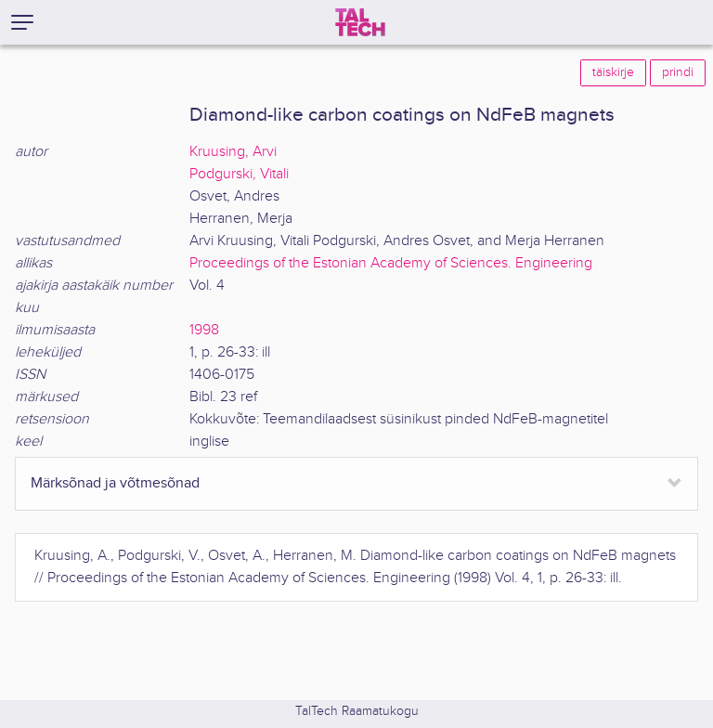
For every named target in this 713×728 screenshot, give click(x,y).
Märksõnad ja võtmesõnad (115, 483)
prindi (678, 72)
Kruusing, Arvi (233, 152)
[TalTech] (360, 22)
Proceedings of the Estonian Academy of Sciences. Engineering (391, 263)
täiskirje (613, 72)
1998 (204, 330)
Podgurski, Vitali (239, 174)
